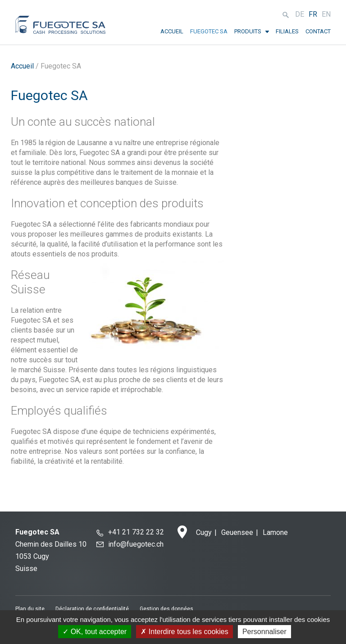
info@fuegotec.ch (136, 544)
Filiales (287, 31)
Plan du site (30, 609)
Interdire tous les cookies (184, 632)
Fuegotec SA (209, 31)
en (326, 14)
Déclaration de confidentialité (92, 609)
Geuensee (237, 532)
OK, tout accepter (95, 632)
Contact (318, 31)
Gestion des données (166, 609)
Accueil (172, 31)
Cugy (204, 532)
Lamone (275, 532)
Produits (248, 31)
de (300, 14)
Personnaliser (264, 632)
